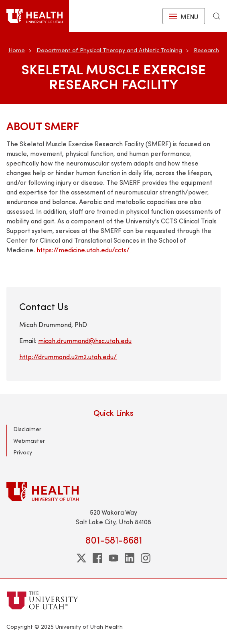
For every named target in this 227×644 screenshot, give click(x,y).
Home (17, 50)
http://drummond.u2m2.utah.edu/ (68, 357)
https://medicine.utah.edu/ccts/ (84, 250)
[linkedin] (130, 558)
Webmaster (29, 441)
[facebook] (97, 558)
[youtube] (113, 558)
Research (206, 50)
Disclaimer (27, 429)
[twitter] (81, 558)
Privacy (23, 452)
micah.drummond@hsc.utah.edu (85, 340)
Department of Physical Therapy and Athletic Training (109, 50)
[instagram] (146, 558)
